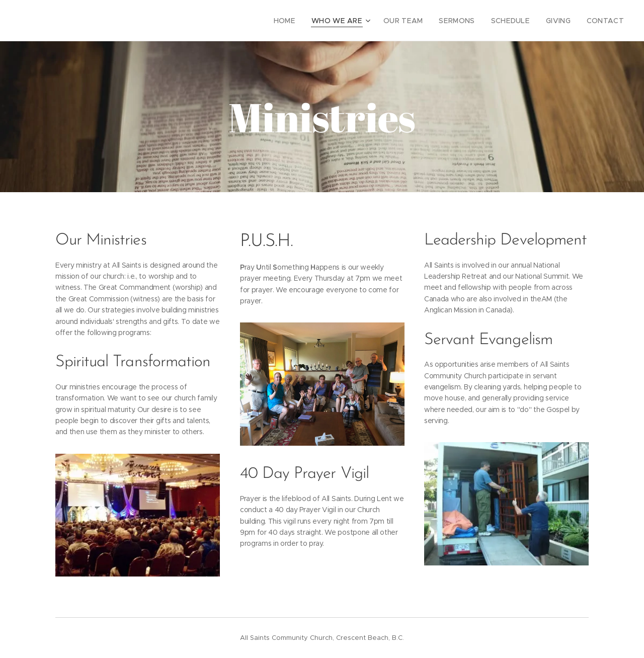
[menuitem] (304, 21)
